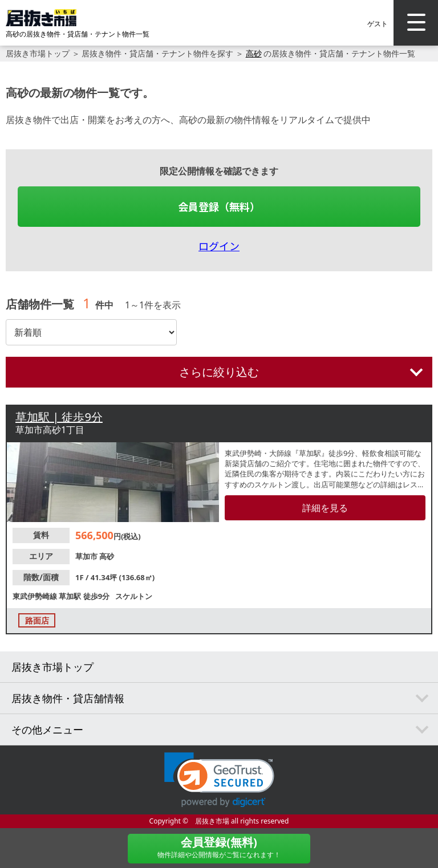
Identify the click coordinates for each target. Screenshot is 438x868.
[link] (219, 780)
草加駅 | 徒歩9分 (59, 417)
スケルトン (134, 596)
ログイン (219, 246)
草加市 (87, 556)
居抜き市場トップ (38, 53)
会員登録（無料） (219, 206)
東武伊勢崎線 (36, 596)
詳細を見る (325, 508)
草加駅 (71, 596)
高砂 (254, 53)
